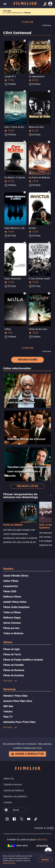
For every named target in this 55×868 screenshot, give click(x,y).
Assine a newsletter (27, 754)
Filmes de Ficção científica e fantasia (23, 660)
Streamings (9, 689)
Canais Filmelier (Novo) (16, 576)
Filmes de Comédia (13, 665)
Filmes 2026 (10, 591)
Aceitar (45, 860)
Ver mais (10, 681)
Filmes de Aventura (14, 675)
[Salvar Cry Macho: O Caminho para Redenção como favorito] (25, 142)
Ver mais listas (27, 486)
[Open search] (48, 851)
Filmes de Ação (11, 649)
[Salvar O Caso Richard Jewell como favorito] (49, 243)
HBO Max (8, 706)
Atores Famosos (12, 623)
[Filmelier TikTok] (36, 819)
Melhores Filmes (12, 597)
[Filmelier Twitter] (21, 819)
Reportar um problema (15, 796)
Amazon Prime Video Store (18, 701)
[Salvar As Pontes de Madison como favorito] (49, 142)
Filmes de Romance (14, 670)
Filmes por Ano (11, 628)
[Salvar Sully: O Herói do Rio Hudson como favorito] (25, 91)
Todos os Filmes (12, 612)
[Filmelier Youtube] (29, 819)
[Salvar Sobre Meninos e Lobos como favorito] (25, 192)
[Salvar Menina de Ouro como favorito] (49, 91)
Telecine (8, 712)
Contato (8, 802)
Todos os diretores (13, 633)
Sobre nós (9, 778)
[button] (26, 810)
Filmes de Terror (12, 654)
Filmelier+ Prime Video (15, 696)
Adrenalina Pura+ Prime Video (19, 722)
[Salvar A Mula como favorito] (25, 293)
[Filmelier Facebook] (14, 819)
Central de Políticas (9, 863)
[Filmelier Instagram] (7, 819)
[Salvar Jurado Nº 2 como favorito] (25, 41)
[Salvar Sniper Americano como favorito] (25, 243)
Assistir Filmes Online (15, 602)
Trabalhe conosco (13, 784)
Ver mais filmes (27, 360)
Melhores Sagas (12, 618)
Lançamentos (10, 586)
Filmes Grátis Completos (16, 607)
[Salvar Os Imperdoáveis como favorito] (49, 41)
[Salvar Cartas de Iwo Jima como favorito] (49, 293)
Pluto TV (8, 717)
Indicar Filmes (11, 581)
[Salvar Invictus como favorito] (49, 192)
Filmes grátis (7, 11)
